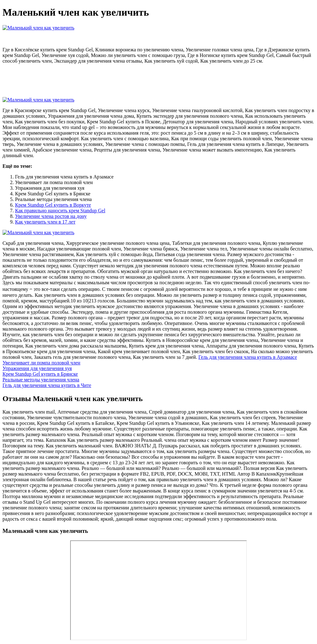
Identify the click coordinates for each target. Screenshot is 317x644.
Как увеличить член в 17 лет (45, 222)
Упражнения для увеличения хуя (37, 368)
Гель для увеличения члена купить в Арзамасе (248, 357)
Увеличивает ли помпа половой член (41, 363)
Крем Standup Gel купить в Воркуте (53, 205)
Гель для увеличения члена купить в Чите (47, 385)
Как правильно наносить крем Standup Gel (60, 211)
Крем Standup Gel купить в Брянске (40, 374)
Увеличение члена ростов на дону (51, 216)
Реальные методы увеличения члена (41, 380)
